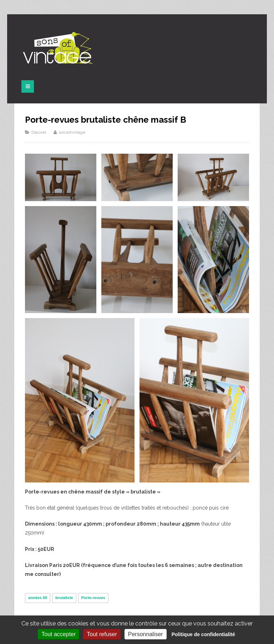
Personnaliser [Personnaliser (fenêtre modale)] (146, 634)
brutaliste (64, 598)
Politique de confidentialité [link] (203, 634)
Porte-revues (93, 598)
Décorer (39, 132)
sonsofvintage (72, 132)
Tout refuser (102, 634)
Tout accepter (59, 634)
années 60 (38, 598)
